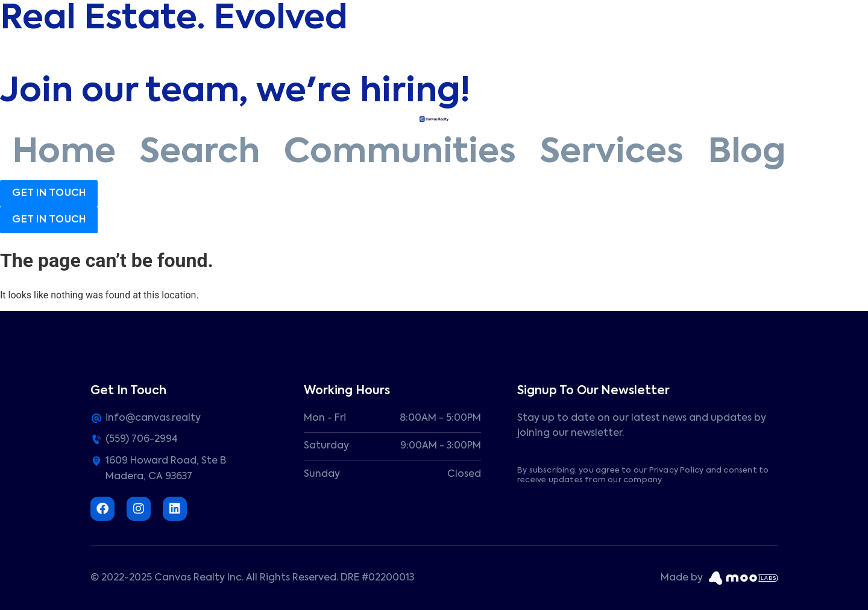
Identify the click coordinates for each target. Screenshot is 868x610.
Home (64, 153)
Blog (747, 153)
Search (200, 153)
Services (612, 153)
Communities (400, 153)
